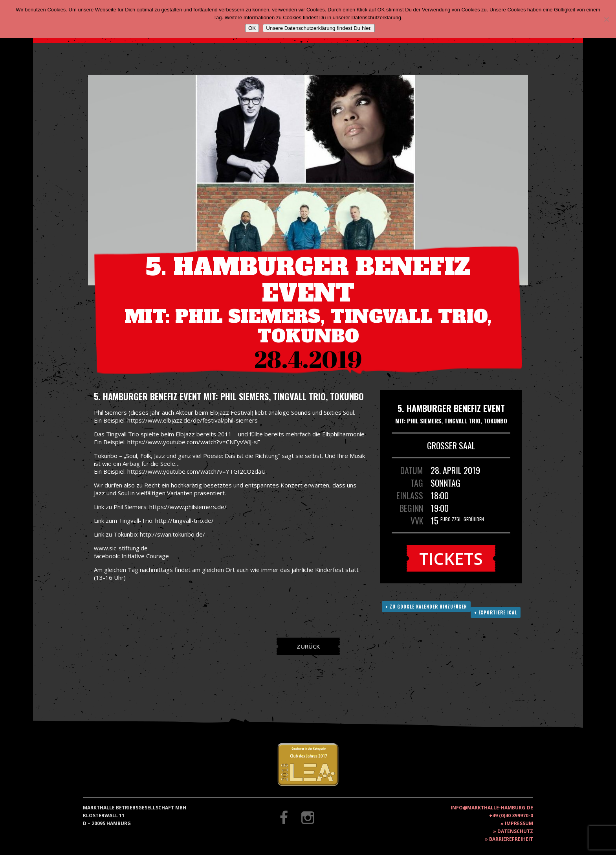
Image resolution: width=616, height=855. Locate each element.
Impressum (519, 823)
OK (252, 28)
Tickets (451, 558)
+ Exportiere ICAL (496, 612)
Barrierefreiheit (511, 839)
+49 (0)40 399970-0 (511, 815)
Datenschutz (515, 831)
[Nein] (606, 19)
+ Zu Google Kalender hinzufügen (426, 607)
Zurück (308, 646)
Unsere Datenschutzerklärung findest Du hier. (319, 28)
